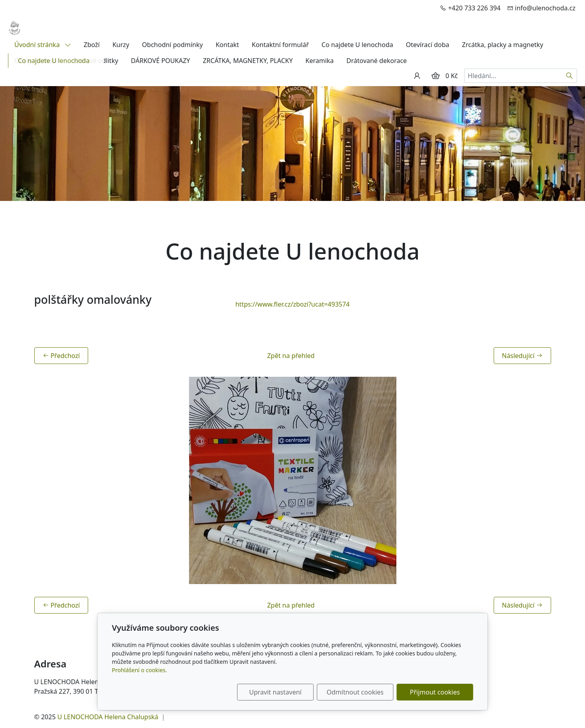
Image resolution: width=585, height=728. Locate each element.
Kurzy (121, 45)
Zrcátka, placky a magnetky (503, 45)
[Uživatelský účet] (417, 76)
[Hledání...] (513, 76)
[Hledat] (570, 76)
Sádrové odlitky (96, 61)
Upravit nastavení (275, 692)
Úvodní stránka (43, 45)
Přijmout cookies (435, 692)
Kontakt (227, 45)
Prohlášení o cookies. (140, 670)
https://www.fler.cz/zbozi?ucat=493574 (292, 304)
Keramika (320, 61)
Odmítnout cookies (355, 692)
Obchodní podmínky (172, 45)
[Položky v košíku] (435, 76)
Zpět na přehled (291, 356)
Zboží (92, 45)
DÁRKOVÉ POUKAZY (160, 61)
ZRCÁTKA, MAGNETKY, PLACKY (248, 61)
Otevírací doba (428, 45)
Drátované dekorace (377, 61)
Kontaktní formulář (280, 45)
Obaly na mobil (37, 61)
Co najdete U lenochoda (357, 45)
